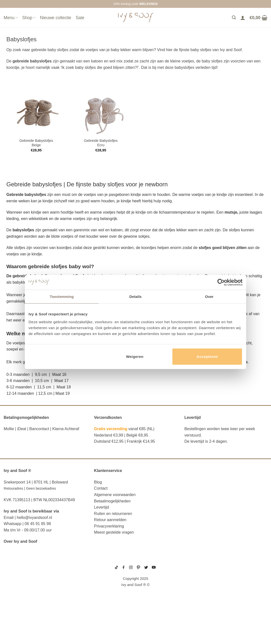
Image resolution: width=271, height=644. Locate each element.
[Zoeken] (234, 18)
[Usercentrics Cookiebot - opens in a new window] (221, 282)
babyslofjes (47, 184)
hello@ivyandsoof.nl (34, 518)
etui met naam (18, 627)
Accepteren (207, 356)
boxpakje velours (193, 583)
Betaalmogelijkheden (112, 501)
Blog (98, 482)
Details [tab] (135, 297)
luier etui (14, 571)
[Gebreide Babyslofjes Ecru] (101, 113)
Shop (29, 18)
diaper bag (15, 620)
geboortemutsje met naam (197, 575)
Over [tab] (209, 297)
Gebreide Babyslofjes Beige (36, 143)
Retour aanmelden (110, 520)
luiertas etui (17, 579)
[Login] (243, 18)
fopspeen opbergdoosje (29, 612)
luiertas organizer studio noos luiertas (37, 595)
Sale (80, 18)
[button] (135, 381)
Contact (101, 488)
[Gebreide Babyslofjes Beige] (36, 113)
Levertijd (101, 507)
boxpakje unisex (192, 587)
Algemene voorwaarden (115, 495)
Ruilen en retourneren (113, 514)
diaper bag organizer (26, 586)
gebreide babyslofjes (32, 61)
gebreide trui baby (193, 563)
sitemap (135, 560)
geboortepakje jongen (195, 567)
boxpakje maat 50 (193, 571)
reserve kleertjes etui (28, 564)
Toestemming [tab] (62, 297)
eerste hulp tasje (22, 605)
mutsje (231, 212)
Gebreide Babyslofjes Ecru (101, 143)
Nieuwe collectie (55, 18)
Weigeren (135, 356)
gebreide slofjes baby (195, 595)
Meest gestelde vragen (114, 532)
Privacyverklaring (109, 526)
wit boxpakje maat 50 (194, 579)
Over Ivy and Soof (20, 541)
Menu (11, 18)
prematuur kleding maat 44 (197, 591)
